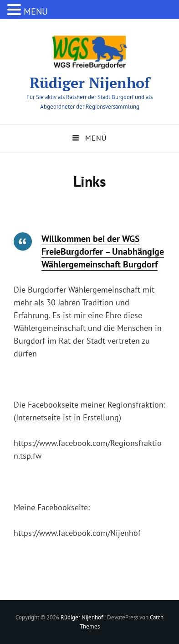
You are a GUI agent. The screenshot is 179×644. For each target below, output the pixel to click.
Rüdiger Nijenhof (90, 83)
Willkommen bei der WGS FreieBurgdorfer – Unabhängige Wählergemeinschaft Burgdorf (103, 251)
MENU (36, 11)
